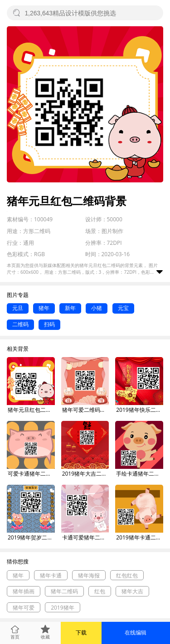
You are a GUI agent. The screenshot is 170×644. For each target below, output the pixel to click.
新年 (70, 308)
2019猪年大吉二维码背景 (86, 474)
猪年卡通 (51, 575)
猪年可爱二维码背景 (86, 410)
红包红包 (127, 575)
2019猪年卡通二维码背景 (140, 537)
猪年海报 (89, 575)
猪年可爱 (24, 608)
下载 (81, 632)
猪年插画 (24, 591)
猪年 (44, 308)
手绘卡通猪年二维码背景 (140, 474)
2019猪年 (62, 608)
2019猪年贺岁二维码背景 (31, 537)
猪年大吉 (132, 591)
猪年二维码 (64, 591)
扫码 (49, 324)
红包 (100, 591)
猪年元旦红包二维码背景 (31, 410)
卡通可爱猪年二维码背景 (86, 537)
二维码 (20, 324)
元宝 (123, 308)
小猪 (97, 308)
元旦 (18, 308)
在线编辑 (136, 632)
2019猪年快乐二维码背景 (140, 410)
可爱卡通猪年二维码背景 (31, 474)
